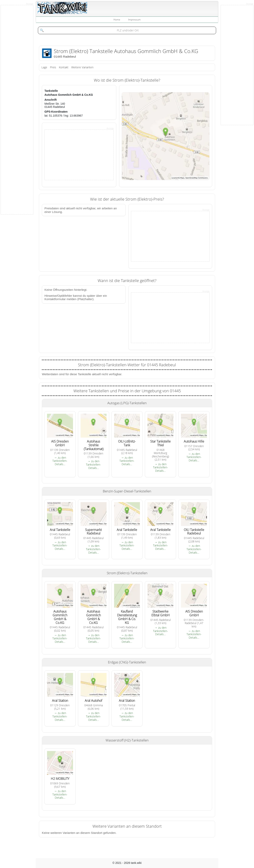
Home (117, 20)
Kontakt (64, 67)
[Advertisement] (74, 155)
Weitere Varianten (82, 67)
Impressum (134, 20)
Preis (53, 67)
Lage (44, 67)
